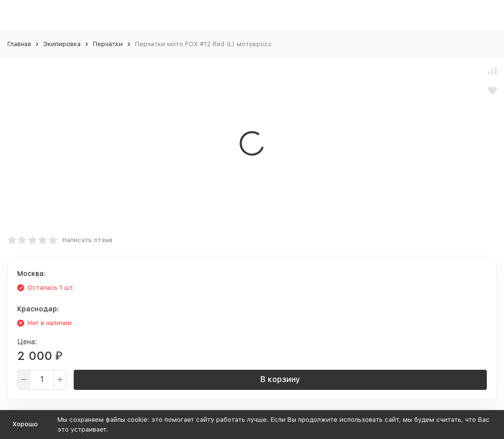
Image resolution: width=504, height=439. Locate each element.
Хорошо (25, 424)
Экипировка (62, 44)
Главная (19, 44)
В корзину (280, 379)
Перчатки (108, 44)
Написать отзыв (87, 240)
